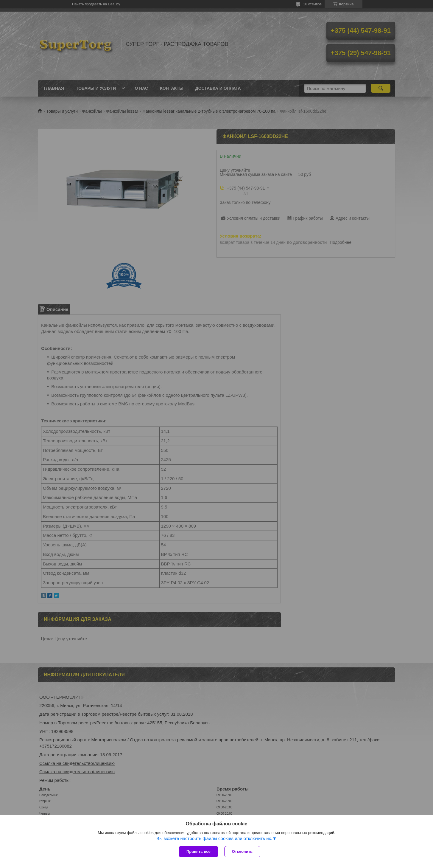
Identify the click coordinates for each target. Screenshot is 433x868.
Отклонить (242, 851)
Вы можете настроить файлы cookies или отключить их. (214, 838)
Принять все (198, 851)
